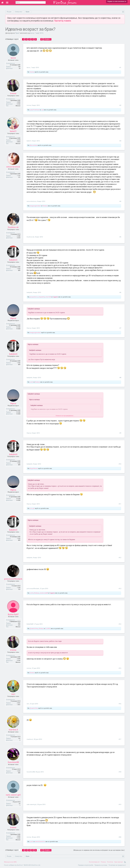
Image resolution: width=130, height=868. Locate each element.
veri (13, 694)
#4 (120, 201)
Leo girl (32, 508)
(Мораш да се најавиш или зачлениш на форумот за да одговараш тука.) (99, 850)
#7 (120, 328)
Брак (17, 33)
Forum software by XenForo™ (22, 865)
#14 (120, 624)
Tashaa (32, 72)
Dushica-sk (13, 227)
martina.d (13, 730)
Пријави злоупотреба (86, 865)
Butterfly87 (13, 614)
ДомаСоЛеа (34, 629)
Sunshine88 (13, 762)
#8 (120, 378)
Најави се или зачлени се (117, 1)
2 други (55, 297)
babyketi (13, 260)
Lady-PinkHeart (35, 110)
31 (42, 39)
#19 (120, 805)
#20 (120, 837)
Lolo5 (31, 382)
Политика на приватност (117, 865)
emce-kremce (13, 167)
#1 (120, 68)
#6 (120, 292)
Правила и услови (101, 865)
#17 (120, 739)
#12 (120, 558)
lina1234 (48, 297)
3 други (52, 593)
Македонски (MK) (10, 862)
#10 (120, 464)
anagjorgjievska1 (35, 206)
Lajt (42, 110)
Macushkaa (33, 145)
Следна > (47, 39)
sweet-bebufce (40, 842)
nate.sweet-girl (13, 795)
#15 (120, 668)
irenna (13, 93)
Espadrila (42, 297)
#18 (120, 772)
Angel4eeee (34, 468)
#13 (120, 589)
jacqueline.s (34, 297)
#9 (120, 433)
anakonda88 (44, 593)
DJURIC (48, 629)
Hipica (13, 318)
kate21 (13, 131)
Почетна (110, 862)
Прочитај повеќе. (63, 21)
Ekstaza (45, 206)
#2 (120, 105)
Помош (103, 862)
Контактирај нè (94, 862)
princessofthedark (13, 579)
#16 (120, 704)
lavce (32, 33)
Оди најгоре (119, 862)
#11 (120, 504)
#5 (120, 237)
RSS (125, 862)
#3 (120, 141)
